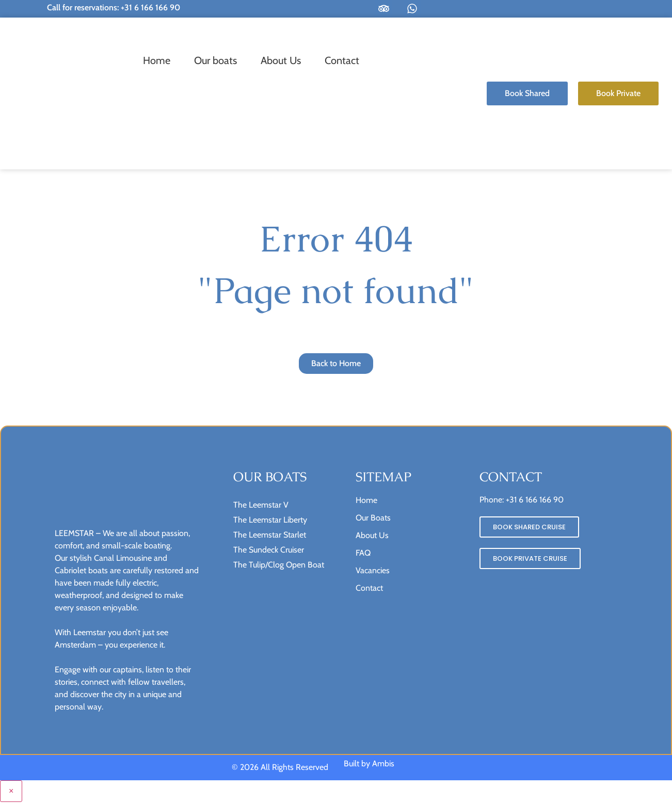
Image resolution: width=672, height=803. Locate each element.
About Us (281, 60)
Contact (342, 60)
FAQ (363, 553)
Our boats (215, 60)
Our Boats (373, 518)
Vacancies (373, 571)
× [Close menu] (11, 792)
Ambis (383, 765)
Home (157, 60)
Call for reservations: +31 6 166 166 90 (114, 7)
